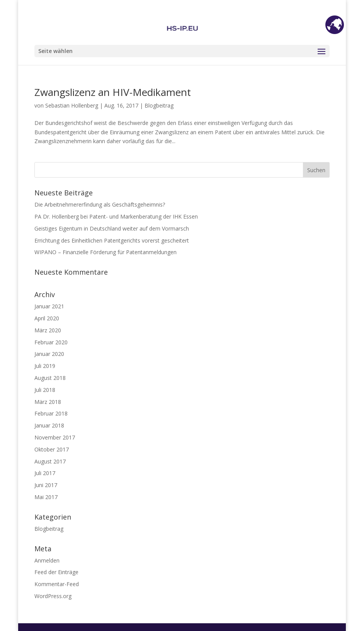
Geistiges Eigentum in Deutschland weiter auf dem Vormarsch (112, 228)
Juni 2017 (46, 485)
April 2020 (47, 318)
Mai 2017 (46, 497)
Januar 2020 (49, 354)
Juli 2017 (45, 473)
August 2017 (50, 461)
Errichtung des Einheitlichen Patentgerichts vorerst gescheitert (112, 240)
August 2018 (50, 378)
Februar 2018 (51, 413)
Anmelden (47, 560)
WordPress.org (53, 596)
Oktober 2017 (52, 449)
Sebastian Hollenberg (72, 105)
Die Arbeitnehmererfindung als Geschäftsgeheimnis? (100, 204)
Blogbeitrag (159, 105)
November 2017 (55, 437)
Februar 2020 (51, 342)
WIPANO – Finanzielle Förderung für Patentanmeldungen (105, 252)
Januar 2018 (49, 425)
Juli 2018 (45, 390)
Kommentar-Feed (57, 584)
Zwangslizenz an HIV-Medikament (113, 92)
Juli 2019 (45, 366)
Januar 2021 (49, 306)
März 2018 (48, 402)
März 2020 (48, 330)
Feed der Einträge (56, 572)
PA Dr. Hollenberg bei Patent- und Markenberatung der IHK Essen (116, 216)
